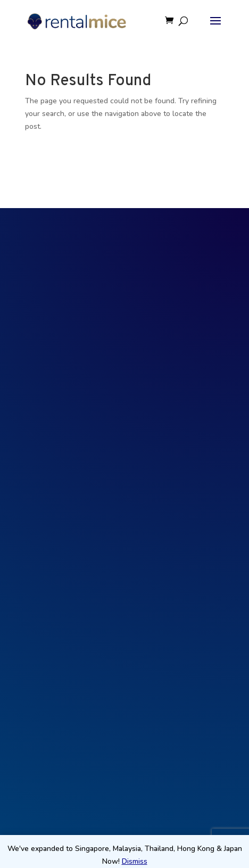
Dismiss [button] (135, 861)
